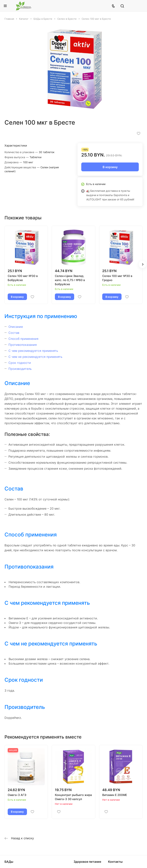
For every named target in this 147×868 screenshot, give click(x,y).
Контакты (115, 862)
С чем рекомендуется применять (33, 351)
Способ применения (23, 339)
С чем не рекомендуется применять (35, 357)
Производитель (20, 369)
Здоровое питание (87, 862)
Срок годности (20, 363)
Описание (16, 327)
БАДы (9, 862)
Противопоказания (23, 345)
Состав (14, 333)
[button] (143, 264)
